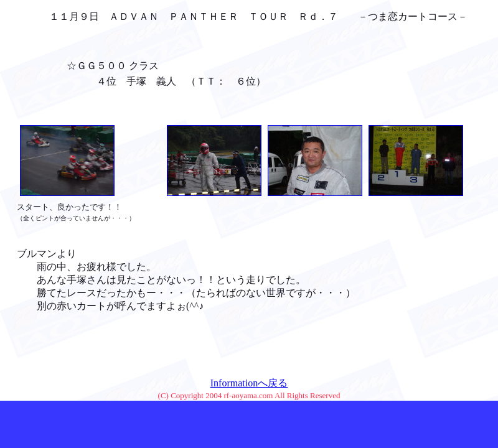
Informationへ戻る (249, 383)
